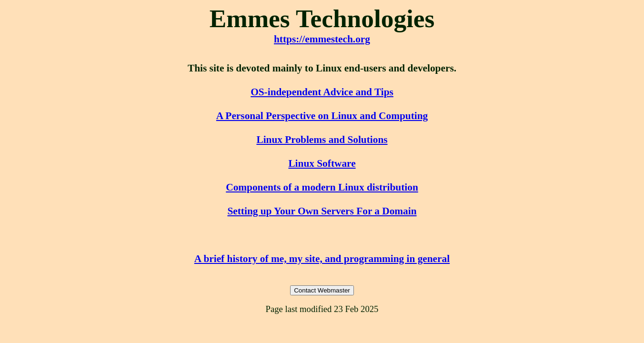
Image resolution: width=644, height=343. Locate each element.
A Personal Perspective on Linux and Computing (322, 116)
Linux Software (322, 163)
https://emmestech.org (322, 39)
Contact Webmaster (322, 290)
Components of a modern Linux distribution (322, 187)
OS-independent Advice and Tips (322, 92)
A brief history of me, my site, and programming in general (322, 259)
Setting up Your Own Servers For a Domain (322, 211)
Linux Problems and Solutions (322, 140)
